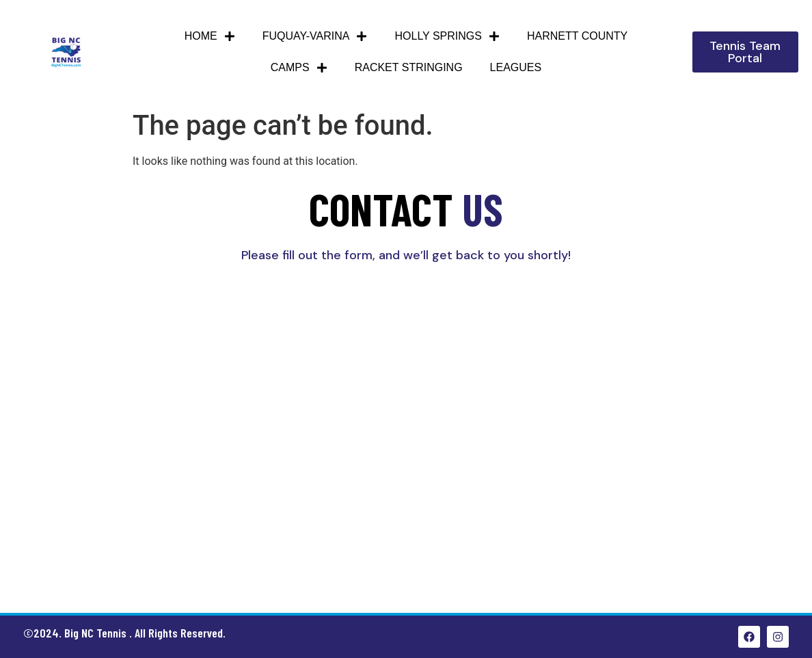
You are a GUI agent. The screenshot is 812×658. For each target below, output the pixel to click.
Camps (299, 68)
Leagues (516, 67)
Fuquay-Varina (315, 36)
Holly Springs (447, 36)
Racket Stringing (409, 67)
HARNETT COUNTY (577, 36)
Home (210, 36)
